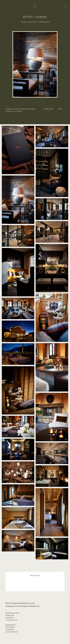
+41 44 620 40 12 (11, 620)
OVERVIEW (35, 576)
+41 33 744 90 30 (12, 632)
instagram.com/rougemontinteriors (23, 606)
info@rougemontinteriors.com (20, 603)
